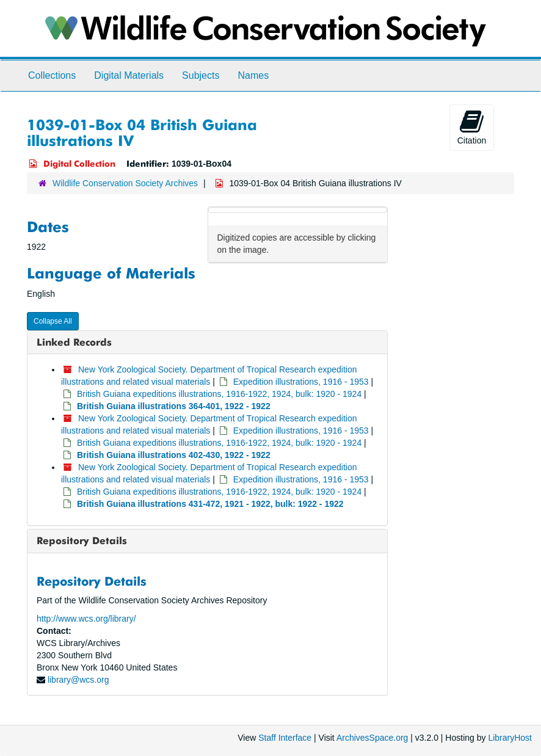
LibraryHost (510, 738)
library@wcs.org (78, 680)
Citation (472, 127)
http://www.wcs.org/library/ (86, 619)
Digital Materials (129, 75)
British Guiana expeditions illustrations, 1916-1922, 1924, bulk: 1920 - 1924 (219, 394)
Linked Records (74, 342)
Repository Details (82, 540)
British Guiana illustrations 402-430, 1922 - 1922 (174, 455)
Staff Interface (285, 738)
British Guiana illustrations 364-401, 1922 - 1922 (174, 406)
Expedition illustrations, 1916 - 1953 (301, 382)
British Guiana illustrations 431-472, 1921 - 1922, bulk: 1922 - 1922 (210, 504)
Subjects (201, 75)
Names (253, 75)
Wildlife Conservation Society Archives (125, 183)
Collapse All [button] (53, 321)
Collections (52, 75)
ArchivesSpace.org (372, 738)
